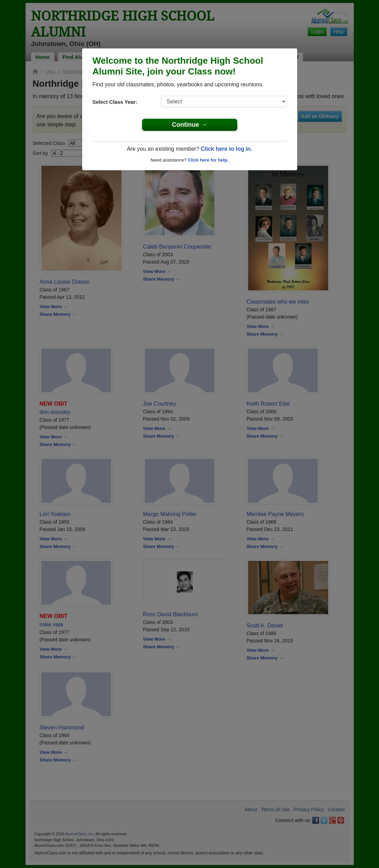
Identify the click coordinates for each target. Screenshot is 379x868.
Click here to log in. (227, 149)
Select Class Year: (115, 102)
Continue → (189, 125)
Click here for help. (208, 160)
